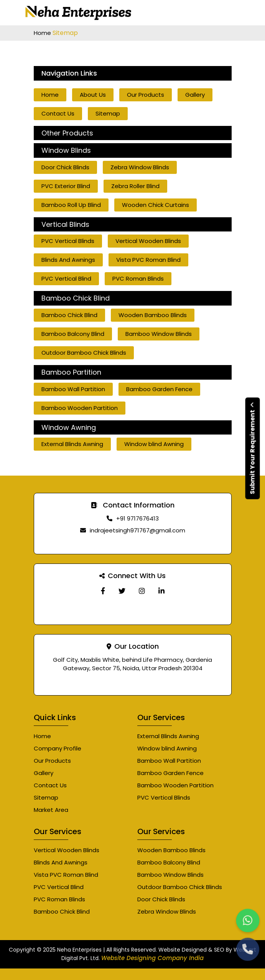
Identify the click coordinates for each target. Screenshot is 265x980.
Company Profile (58, 748)
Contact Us (58, 113)
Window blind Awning (154, 444)
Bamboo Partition (71, 372)
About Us (93, 95)
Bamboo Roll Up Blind (71, 205)
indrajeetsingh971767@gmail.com (137, 530)
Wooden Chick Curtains (156, 205)
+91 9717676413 (137, 518)
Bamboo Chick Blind (76, 298)
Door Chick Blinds (65, 167)
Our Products (146, 95)
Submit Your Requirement (253, 448)
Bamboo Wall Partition (73, 389)
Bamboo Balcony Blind (73, 334)
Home (43, 33)
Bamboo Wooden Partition (80, 408)
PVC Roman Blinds (138, 278)
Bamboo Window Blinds (159, 334)
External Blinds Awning (72, 444)
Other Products (67, 133)
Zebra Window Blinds (140, 167)
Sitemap (108, 113)
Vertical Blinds (65, 225)
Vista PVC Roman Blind (148, 260)
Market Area (51, 810)
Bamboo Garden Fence (159, 389)
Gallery (195, 95)
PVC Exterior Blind (66, 186)
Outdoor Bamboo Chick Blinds (84, 353)
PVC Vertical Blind (66, 278)
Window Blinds (66, 150)
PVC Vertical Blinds (68, 241)
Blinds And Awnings (68, 260)
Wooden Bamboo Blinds (153, 315)
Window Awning (69, 428)
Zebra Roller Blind (135, 186)
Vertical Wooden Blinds (148, 241)
